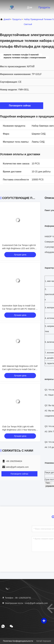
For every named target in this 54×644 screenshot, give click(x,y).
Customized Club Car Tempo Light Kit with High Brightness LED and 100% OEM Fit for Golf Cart (19, 248)
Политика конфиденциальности (18, 641)
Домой (7, 19)
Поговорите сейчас (22, 106)
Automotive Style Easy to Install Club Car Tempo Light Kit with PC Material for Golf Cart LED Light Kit (20, 309)
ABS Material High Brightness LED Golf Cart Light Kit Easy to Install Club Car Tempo (20, 369)
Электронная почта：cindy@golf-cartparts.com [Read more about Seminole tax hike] (25, 603)
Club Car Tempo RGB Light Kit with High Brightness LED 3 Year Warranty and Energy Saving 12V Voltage (19, 430)
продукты (17, 19)
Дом (30, 7)
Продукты (44, 7)
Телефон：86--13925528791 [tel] (17, 598)
